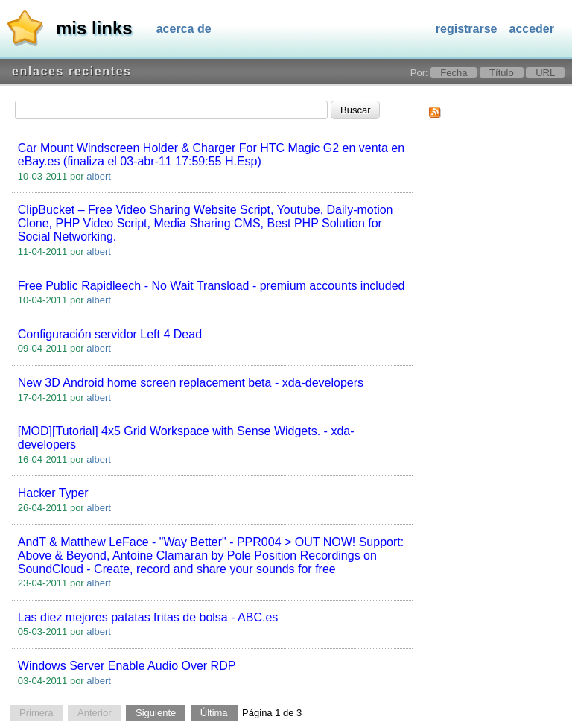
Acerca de (184, 29)
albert (99, 176)
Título (502, 73)
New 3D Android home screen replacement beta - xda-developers (191, 383)
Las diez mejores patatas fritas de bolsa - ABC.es (148, 617)
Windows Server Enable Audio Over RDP (127, 666)
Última (214, 713)
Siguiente (156, 713)
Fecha (454, 73)
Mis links (94, 28)
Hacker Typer (53, 493)
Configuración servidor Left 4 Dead (110, 334)
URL (545, 73)
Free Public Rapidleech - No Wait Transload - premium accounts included (212, 286)
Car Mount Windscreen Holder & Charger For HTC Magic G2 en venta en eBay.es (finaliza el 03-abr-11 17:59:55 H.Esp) (211, 155)
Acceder (532, 29)
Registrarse (467, 29)
